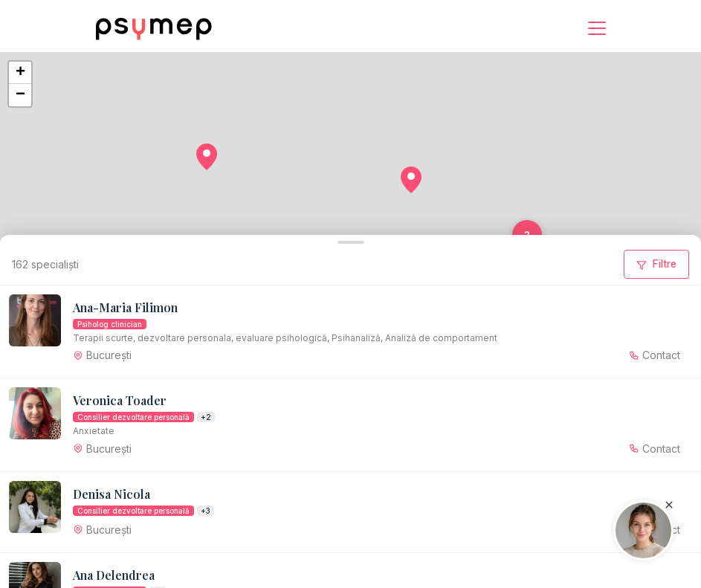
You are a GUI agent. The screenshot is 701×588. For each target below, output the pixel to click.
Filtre (656, 264)
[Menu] (597, 28)
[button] (207, 157)
